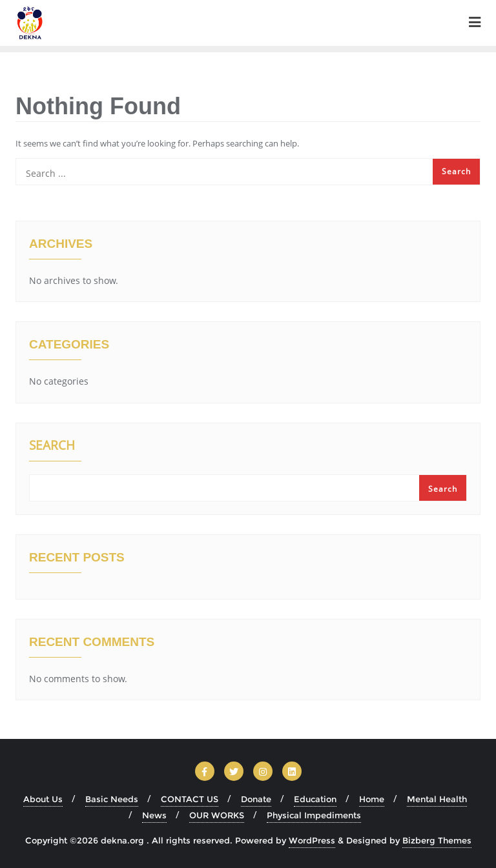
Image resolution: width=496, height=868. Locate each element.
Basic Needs (112, 799)
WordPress (312, 840)
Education (315, 799)
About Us (43, 799)
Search (52, 447)
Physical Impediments (314, 815)
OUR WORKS (217, 815)
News (154, 815)
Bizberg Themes (437, 840)
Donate (256, 799)
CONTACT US (190, 799)
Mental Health (437, 799)
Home (372, 799)
